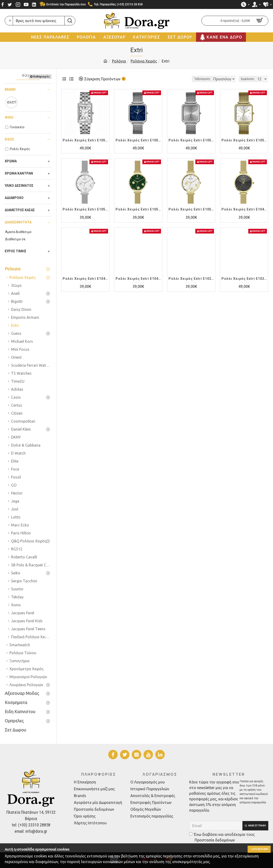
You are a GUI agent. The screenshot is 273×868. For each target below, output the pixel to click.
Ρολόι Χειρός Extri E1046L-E (244, 209)
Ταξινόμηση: (186, 79)
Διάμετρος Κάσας (20, 210)
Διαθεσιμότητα (18, 222)
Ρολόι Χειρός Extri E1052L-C (191, 140)
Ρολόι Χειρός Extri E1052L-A (85, 140)
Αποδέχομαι (258, 849)
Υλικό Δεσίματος (19, 186)
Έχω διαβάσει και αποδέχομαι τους (222, 838)
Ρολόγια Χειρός (144, 61)
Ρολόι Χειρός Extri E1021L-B (244, 279)
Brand (10, 90)
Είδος (9, 139)
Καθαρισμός (42, 77)
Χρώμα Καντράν (19, 173)
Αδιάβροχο (14, 198)
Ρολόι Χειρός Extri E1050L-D (191, 209)
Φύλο (9, 117)
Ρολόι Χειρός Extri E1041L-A (138, 279)
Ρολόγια (119, 61)
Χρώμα (11, 161)
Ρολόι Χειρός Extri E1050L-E (138, 209)
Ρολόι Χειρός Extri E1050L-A (85, 209)
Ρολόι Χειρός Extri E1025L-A (191, 279)
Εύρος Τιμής (16, 251)
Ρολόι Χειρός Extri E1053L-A (138, 140)
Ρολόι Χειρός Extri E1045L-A (85, 279)
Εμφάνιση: (249, 79)
